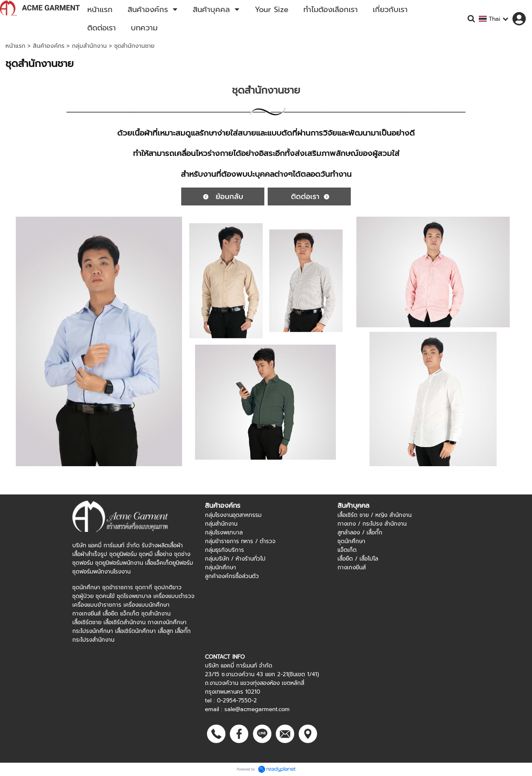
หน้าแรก (15, 46)
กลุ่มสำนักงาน (89, 46)
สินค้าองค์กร (49, 46)
